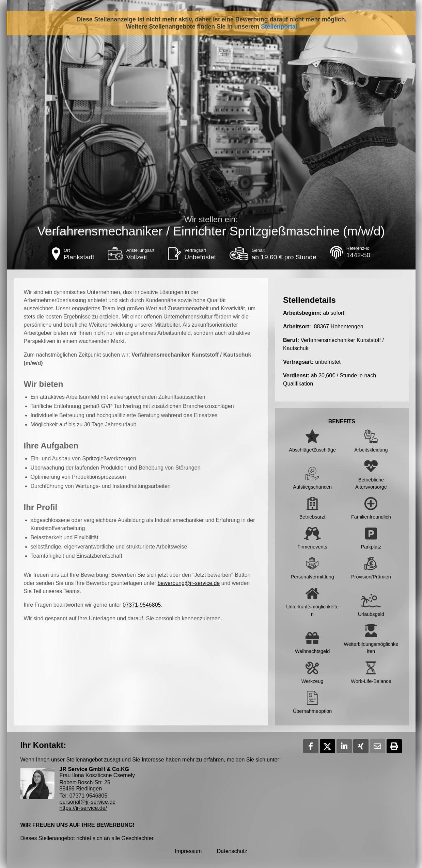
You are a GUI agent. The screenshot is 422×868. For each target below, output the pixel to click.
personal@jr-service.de (88, 802)
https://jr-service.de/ (83, 808)
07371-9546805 (142, 605)
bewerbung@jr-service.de (189, 583)
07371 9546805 (88, 796)
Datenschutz (232, 851)
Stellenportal (279, 27)
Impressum (188, 851)
